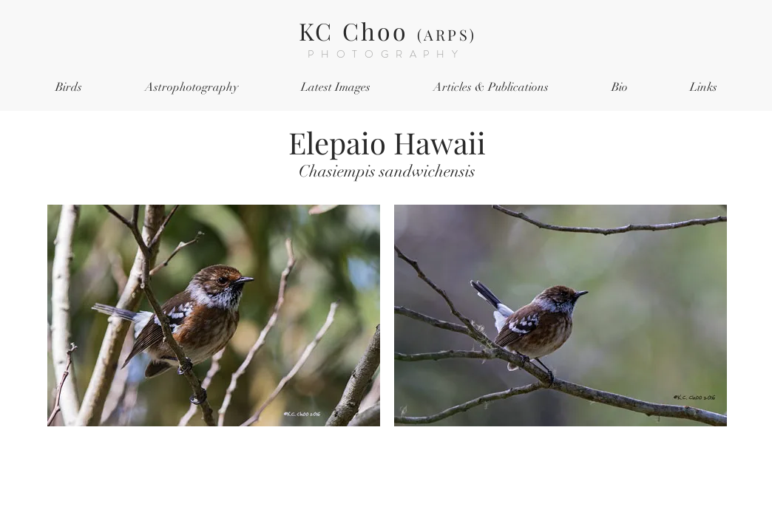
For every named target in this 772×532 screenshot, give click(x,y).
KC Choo (387, 31)
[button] (68, 88)
